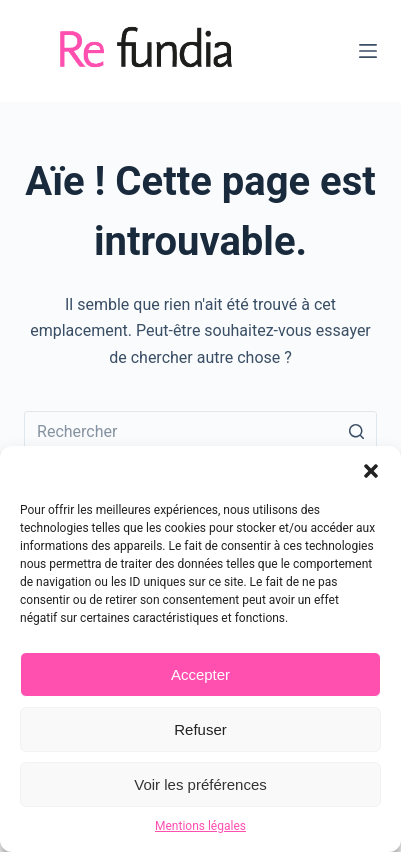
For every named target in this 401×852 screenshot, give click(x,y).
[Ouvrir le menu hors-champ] (368, 51)
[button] (371, 471)
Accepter (200, 674)
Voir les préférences (200, 784)
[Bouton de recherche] (357, 431)
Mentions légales (200, 826)
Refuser (200, 729)
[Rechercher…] (200, 431)
